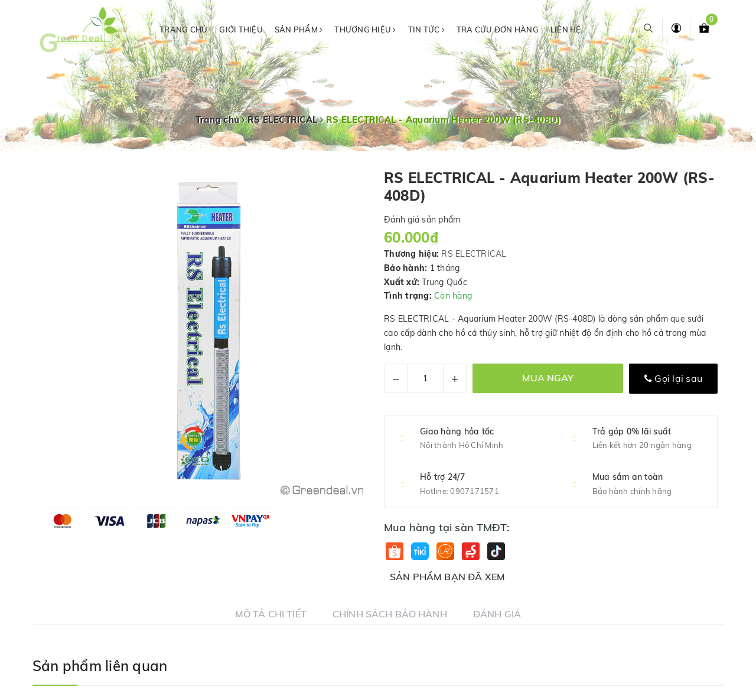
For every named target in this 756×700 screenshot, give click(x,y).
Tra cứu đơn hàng (498, 30)
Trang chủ (183, 30)
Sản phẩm (299, 30)
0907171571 (475, 491)
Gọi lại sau (673, 378)
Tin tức (426, 30)
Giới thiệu (241, 30)
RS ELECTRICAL (474, 254)
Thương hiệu (365, 30)
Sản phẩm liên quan (100, 666)
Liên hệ (566, 30)
